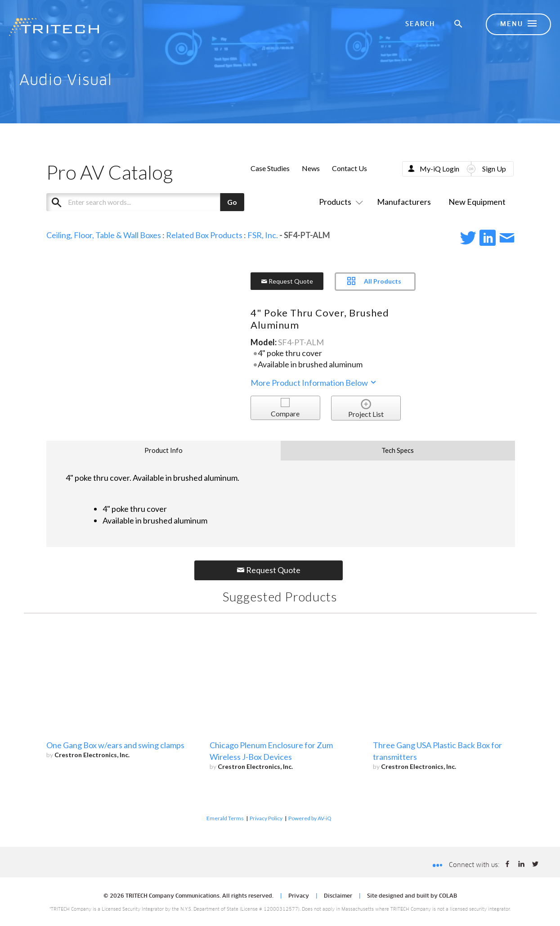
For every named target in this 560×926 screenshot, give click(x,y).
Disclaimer (338, 896)
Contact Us (349, 168)
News (311, 168)
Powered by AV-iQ (310, 818)
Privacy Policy (266, 818)
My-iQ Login (439, 169)
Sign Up (494, 169)
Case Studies (270, 168)
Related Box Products (204, 235)
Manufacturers (404, 202)
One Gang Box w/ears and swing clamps (115, 745)
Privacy (299, 896)
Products (339, 202)
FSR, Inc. (263, 235)
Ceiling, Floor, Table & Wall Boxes (104, 235)
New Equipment (477, 202)
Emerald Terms (225, 818)
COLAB (448, 896)
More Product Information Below (314, 383)
